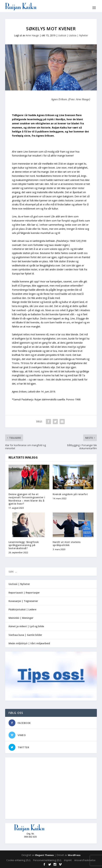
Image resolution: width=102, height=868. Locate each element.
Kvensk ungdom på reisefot (70, 494)
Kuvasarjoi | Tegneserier (23, 601)
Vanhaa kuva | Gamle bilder (25, 635)
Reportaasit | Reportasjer (24, 593)
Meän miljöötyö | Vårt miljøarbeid (29, 643)
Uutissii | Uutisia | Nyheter (73, 35)
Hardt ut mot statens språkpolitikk (67, 544)
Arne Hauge (32, 35)
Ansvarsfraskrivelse (85, 860)
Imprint (68, 860)
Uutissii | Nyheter (19, 584)
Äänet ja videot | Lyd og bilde (26, 626)
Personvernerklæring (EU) (47, 860)
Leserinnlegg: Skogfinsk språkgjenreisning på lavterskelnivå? (24, 545)
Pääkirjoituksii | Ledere (22, 609)
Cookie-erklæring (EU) (18, 860)
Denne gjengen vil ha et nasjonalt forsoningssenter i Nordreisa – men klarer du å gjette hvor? (27, 499)
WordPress (74, 855)
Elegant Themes (44, 855)
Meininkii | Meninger (21, 618)
